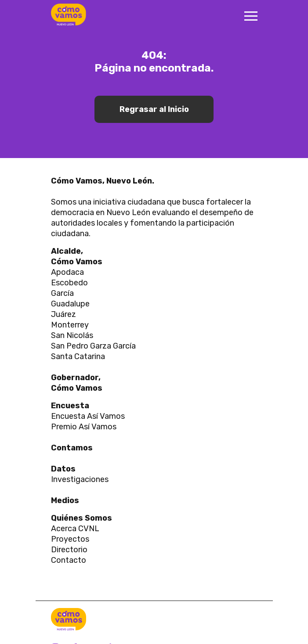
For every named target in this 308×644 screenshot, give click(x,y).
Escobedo (69, 283)
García (62, 293)
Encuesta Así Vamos (88, 416)
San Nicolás (72, 335)
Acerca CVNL (75, 529)
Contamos (72, 448)
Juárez (63, 314)
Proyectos (70, 539)
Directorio (69, 550)
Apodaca (67, 272)
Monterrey (70, 325)
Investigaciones (80, 479)
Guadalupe (70, 304)
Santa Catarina (78, 356)
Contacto (69, 560)
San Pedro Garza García (93, 346)
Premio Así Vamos (84, 427)
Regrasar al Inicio (154, 109)
